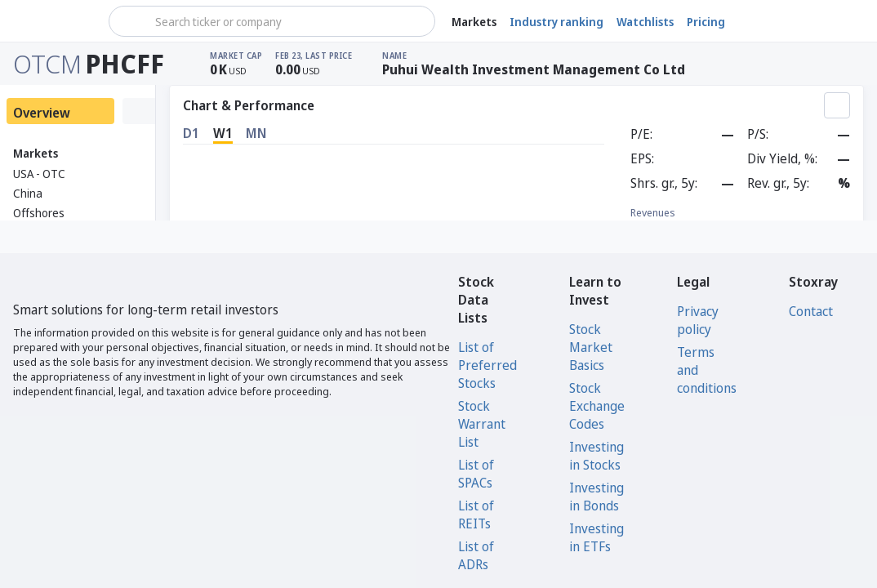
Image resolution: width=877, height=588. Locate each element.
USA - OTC (39, 174)
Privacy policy (698, 320)
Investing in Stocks (597, 456)
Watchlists (645, 22)
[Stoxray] (53, 21)
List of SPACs (476, 474)
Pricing (706, 22)
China (28, 193)
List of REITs (476, 514)
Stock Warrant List (482, 424)
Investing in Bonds (597, 497)
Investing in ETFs (597, 537)
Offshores (39, 213)
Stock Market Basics (591, 347)
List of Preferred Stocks (487, 365)
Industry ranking (556, 22)
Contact (811, 311)
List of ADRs (476, 555)
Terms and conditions (707, 370)
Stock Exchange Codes (597, 406)
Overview (42, 113)
